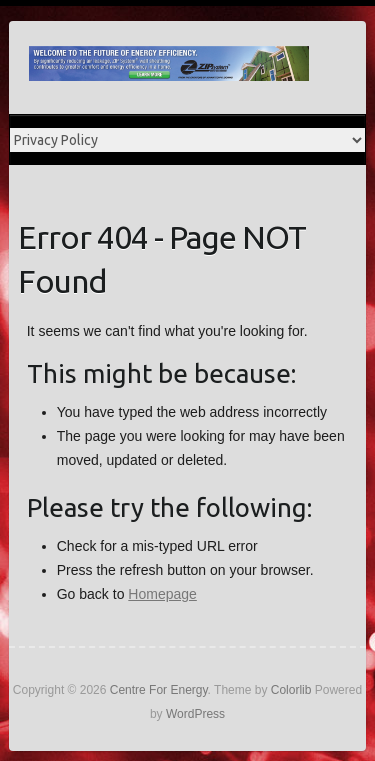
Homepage (162, 594)
